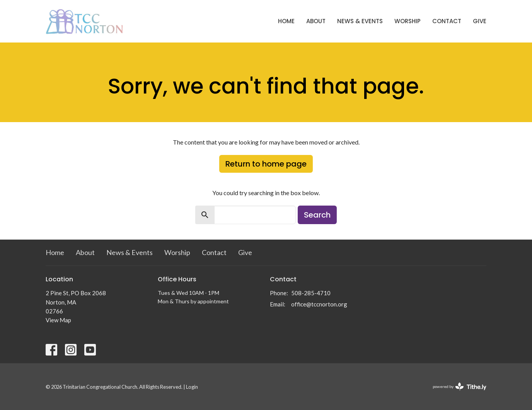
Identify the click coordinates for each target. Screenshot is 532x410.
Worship (408, 21)
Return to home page (266, 164)
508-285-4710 (311, 293)
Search (317, 215)
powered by (460, 387)
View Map (58, 320)
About (316, 21)
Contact (447, 21)
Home (286, 21)
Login (192, 387)
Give (480, 21)
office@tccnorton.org (319, 304)
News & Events (360, 21)
